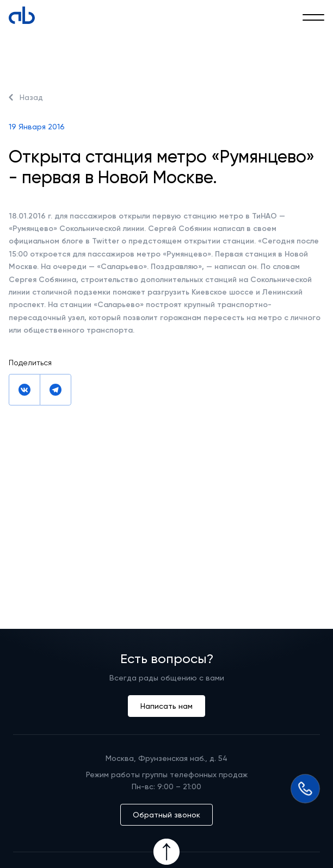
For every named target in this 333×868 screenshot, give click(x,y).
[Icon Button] (166, 852)
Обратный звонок (166, 815)
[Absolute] (22, 15)
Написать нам (166, 706)
